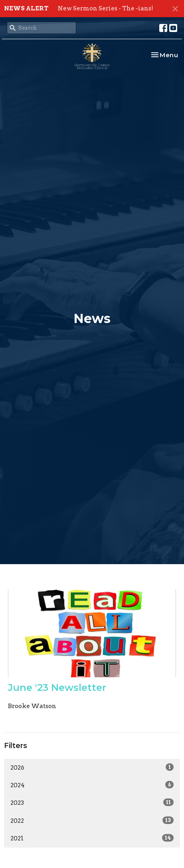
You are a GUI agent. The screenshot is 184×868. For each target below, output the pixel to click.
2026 (92, 767)
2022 (92, 820)
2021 (92, 838)
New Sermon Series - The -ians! (106, 8)
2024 (92, 785)
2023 (92, 802)
